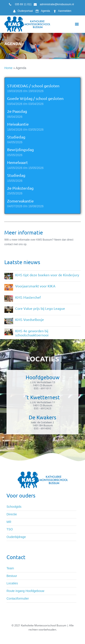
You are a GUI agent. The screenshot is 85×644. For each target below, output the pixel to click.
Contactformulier (18, 598)
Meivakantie (18, 124)
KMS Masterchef (28, 297)
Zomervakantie (20, 201)
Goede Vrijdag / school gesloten (35, 98)
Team (10, 568)
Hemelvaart (17, 162)
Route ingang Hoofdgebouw (25, 591)
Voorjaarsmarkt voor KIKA (35, 286)
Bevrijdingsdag (20, 149)
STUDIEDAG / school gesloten (33, 86)
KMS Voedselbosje (30, 319)
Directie (12, 514)
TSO (10, 529)
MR (9, 522)
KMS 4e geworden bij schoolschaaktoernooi (32, 333)
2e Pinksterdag (20, 188)
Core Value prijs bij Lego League (40, 308)
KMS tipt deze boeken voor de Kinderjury (47, 275)
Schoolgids (14, 507)
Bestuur (12, 576)
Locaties (12, 583)
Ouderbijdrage (16, 537)
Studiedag (16, 137)
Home (8, 68)
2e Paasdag (17, 111)
